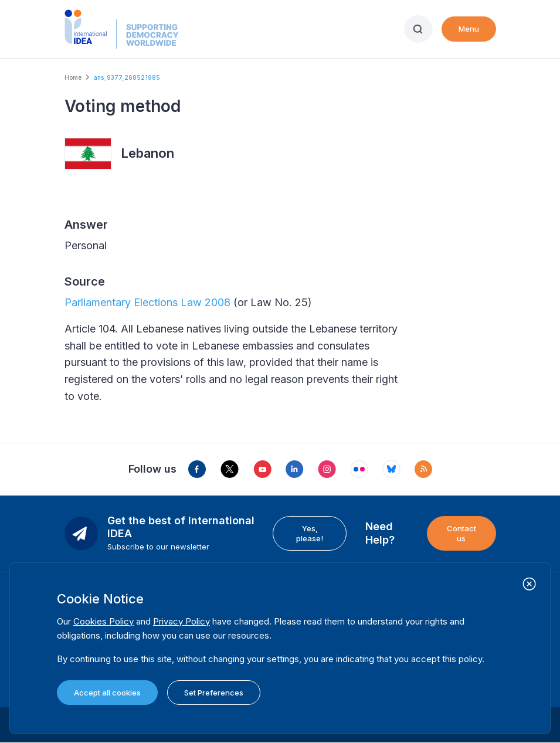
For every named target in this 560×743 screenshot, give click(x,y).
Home (73, 77)
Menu (469, 29)
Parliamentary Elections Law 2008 (147, 302)
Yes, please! (310, 533)
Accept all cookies (107, 693)
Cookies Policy (103, 621)
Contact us (461, 533)
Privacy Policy (181, 621)
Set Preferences (214, 693)
